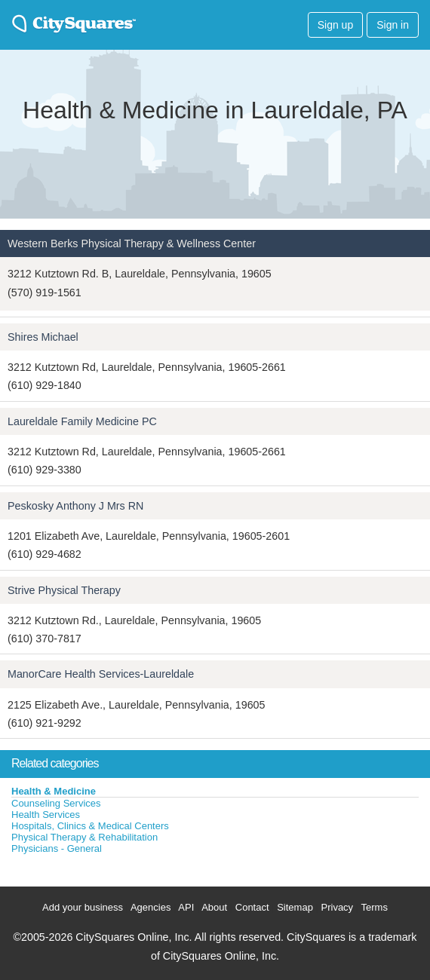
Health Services (46, 815)
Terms (375, 907)
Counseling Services (56, 803)
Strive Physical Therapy (64, 590)
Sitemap (295, 907)
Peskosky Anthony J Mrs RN (75, 506)
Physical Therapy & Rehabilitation (84, 837)
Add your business (83, 907)
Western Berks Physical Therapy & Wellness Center (132, 243)
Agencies (150, 907)
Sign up (335, 25)
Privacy (338, 907)
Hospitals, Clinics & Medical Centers (90, 826)
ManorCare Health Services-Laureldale (101, 674)
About (214, 907)
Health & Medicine (54, 791)
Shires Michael (43, 337)
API (186, 907)
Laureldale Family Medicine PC (82, 421)
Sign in (393, 25)
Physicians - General (57, 848)
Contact (252, 907)
